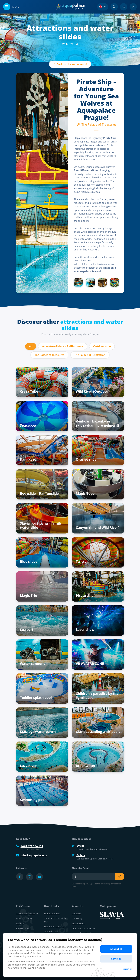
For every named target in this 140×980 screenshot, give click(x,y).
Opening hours (24, 918)
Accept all (116, 949)
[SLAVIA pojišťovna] (112, 915)
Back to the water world (70, 64)
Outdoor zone (102, 346)
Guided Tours (51, 931)
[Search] (114, 7)
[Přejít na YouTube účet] (39, 877)
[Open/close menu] (11, 7)
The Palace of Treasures (49, 355)
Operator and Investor (84, 928)
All (31, 346)
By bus (78, 855)
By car (78, 846)
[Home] (70, 7)
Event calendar (52, 913)
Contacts (77, 913)
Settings (116, 959)
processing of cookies (61, 962)
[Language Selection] (103, 7)
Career (77, 918)
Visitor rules (78, 923)
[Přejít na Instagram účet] (30, 877)
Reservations (23, 928)
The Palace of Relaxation (90, 355)
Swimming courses (54, 926)
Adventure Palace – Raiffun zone (63, 346)
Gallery (20, 923)
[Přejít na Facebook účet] (20, 877)
